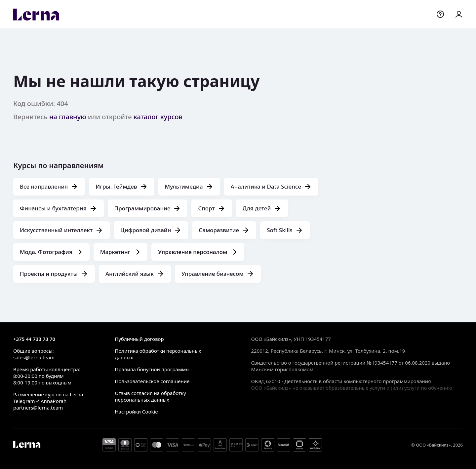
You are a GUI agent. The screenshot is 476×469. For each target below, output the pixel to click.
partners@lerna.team (38, 408)
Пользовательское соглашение (152, 381)
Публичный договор (139, 339)
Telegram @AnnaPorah (40, 401)
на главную (68, 117)
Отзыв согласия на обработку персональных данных (150, 396)
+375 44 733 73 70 (34, 339)
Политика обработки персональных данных (158, 354)
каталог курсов (158, 117)
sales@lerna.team (34, 357)
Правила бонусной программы (152, 369)
